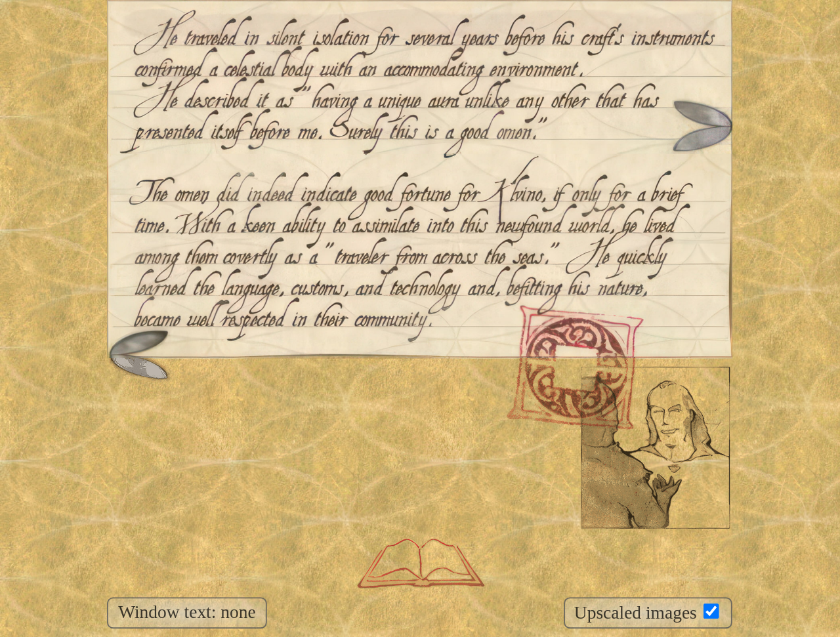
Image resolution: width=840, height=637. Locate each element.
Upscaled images (647, 613)
